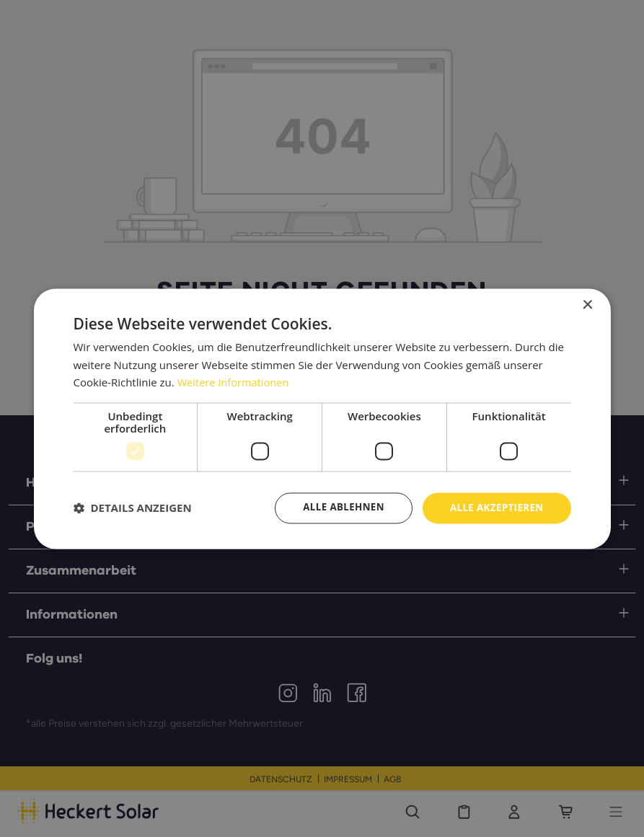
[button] (133, 508)
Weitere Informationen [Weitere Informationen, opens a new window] (235, 382)
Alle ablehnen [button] (337, 507)
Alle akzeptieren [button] (494, 507)
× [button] (587, 305)
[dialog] (322, 418)
